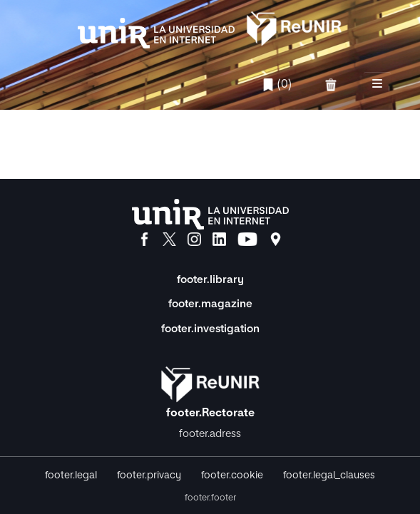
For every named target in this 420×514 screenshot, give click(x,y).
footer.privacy (149, 476)
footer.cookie (232, 476)
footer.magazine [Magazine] (210, 304)
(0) (277, 85)
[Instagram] (194, 240)
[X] (169, 240)
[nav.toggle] (377, 85)
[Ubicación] (276, 240)
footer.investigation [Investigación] (210, 329)
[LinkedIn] (219, 240)
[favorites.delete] (332, 85)
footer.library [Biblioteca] (210, 280)
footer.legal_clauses (329, 476)
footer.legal (71, 476)
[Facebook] (144, 240)
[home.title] (210, 27)
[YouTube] (247, 240)
